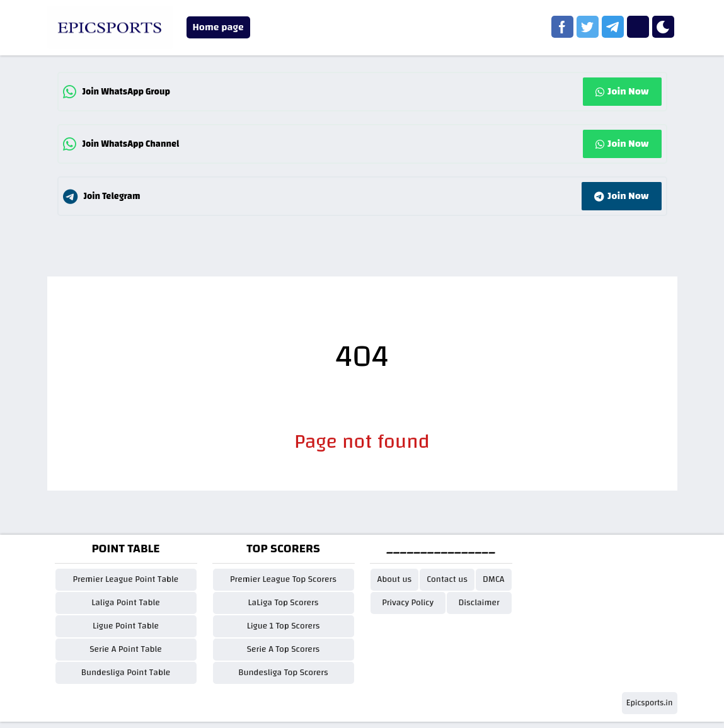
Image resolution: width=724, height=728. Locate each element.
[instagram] (638, 27)
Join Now (622, 91)
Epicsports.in (650, 703)
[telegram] (613, 27)
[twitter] (588, 27)
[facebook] (562, 27)
